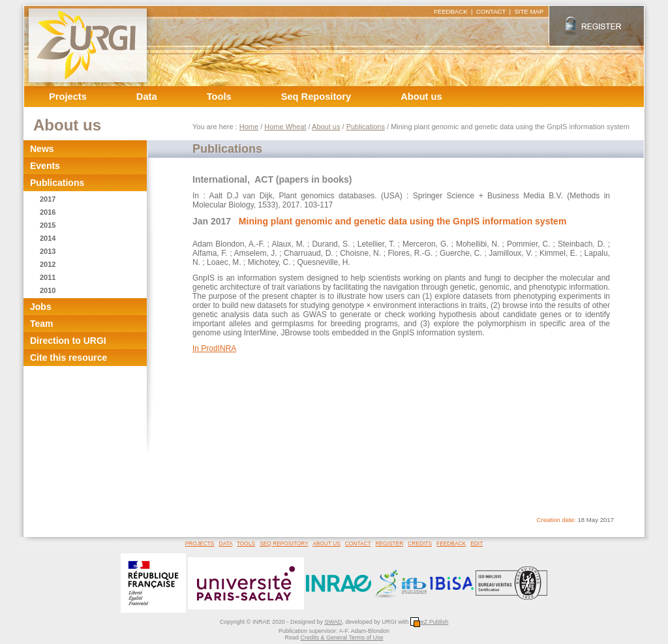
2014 (48, 238)
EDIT (477, 544)
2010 (48, 290)
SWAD (333, 622)
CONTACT (491, 11)
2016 (48, 212)
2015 (48, 225)
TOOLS (246, 544)
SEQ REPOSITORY (284, 544)
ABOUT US (326, 544)
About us (421, 97)
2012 (48, 264)
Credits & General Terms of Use (342, 637)
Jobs (41, 307)
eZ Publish (430, 622)
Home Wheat (285, 127)
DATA (225, 544)
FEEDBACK (451, 11)
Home (249, 127)
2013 (48, 251)
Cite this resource (68, 358)
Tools (219, 97)
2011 (48, 277)
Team (42, 324)
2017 (48, 199)
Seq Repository (316, 97)
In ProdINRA (214, 348)
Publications (57, 183)
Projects (68, 97)
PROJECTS (200, 544)
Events (45, 166)
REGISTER (389, 544)
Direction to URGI (68, 341)
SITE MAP (529, 11)
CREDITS (420, 544)
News (42, 149)
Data (147, 97)
